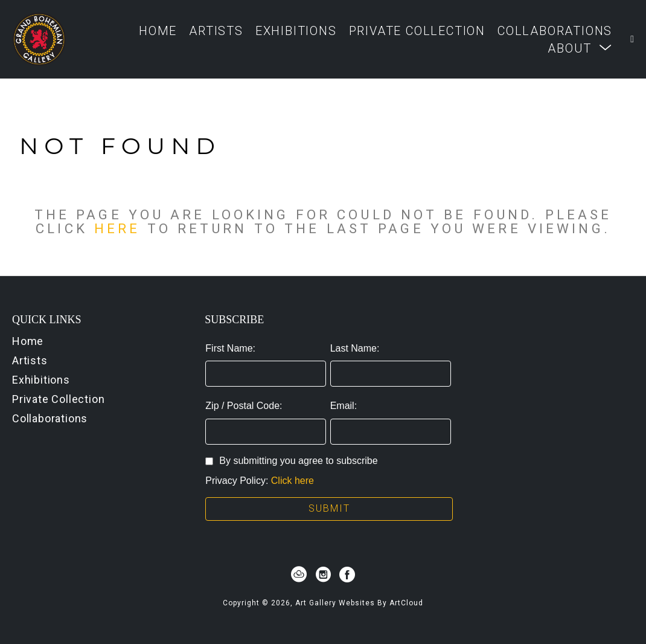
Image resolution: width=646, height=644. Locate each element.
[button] (580, 48)
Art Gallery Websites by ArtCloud (359, 603)
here (117, 228)
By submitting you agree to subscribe (291, 461)
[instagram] (323, 575)
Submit (329, 508)
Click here (293, 481)
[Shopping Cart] (632, 39)
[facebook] (347, 575)
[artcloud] (299, 575)
